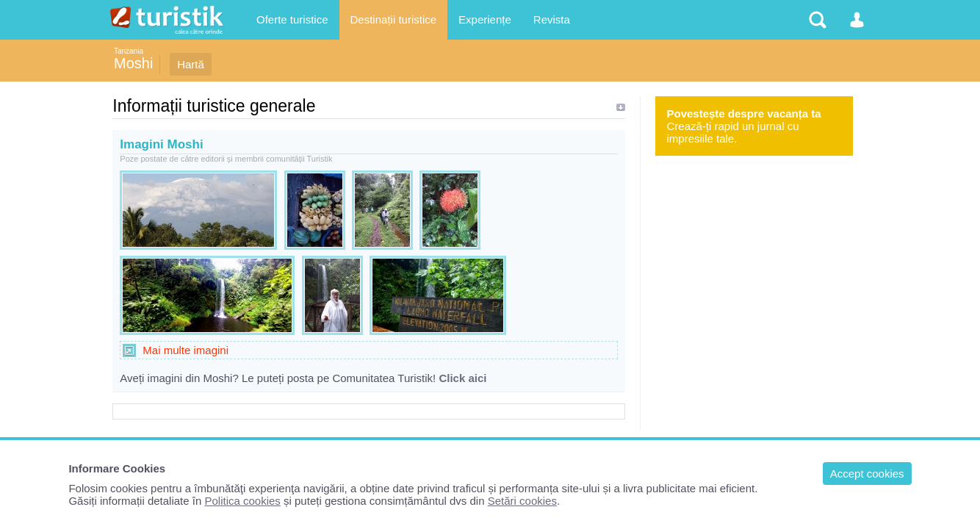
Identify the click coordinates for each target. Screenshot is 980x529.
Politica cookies (242, 501)
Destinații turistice (394, 19)
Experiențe (485, 19)
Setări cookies (522, 501)
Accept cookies (867, 474)
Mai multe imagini (185, 350)
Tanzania (129, 51)
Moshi (133, 63)
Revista (552, 19)
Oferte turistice (292, 19)
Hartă (191, 64)
